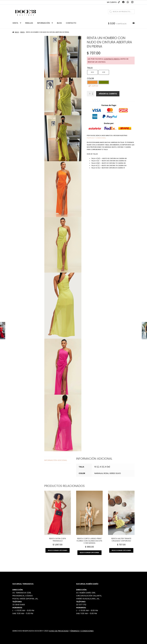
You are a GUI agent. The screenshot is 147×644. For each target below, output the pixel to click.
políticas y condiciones (96, 138)
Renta (22, 32)
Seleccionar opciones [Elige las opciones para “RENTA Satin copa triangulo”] (58, 550)
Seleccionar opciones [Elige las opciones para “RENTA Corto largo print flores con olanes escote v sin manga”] (89, 553)
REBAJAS (29, 23)
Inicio (17, 32)
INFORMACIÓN (43, 23)
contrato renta (112, 59)
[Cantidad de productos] (91, 94)
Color (90, 78)
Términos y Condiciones (82, 631)
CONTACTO (71, 23)
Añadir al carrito (108, 94)
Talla (90, 68)
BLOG (59, 23)
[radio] (92, 72)
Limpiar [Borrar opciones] (95, 86)
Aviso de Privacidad (59, 631)
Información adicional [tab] (56, 460)
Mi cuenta (112, 2)
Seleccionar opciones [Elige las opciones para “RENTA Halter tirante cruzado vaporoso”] (121, 550)
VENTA (15, 23)
